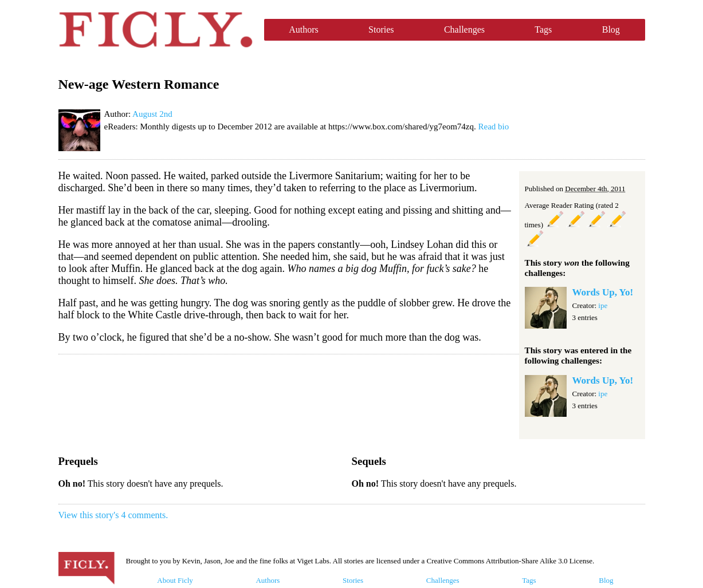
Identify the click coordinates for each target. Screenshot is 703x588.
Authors (304, 29)
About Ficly (175, 580)
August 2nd (152, 114)
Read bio (494, 127)
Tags (543, 29)
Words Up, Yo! (603, 292)
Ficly (156, 30)
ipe (603, 305)
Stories (381, 29)
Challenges (464, 29)
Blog (611, 29)
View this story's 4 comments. (113, 515)
